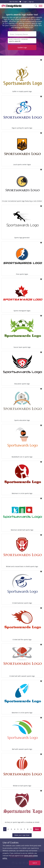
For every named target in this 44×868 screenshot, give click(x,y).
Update (22, 47)
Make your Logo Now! (22, 835)
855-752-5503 (14, 2)
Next (37, 829)
